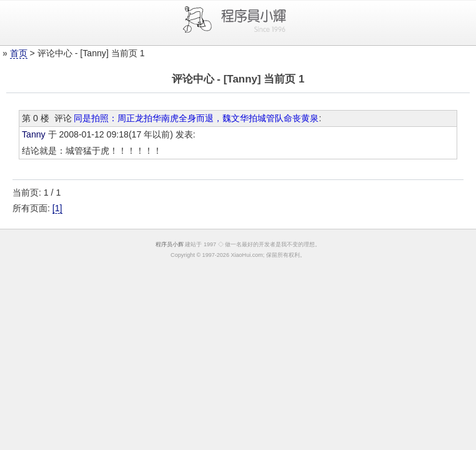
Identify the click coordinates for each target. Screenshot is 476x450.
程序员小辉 (170, 244)
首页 (19, 53)
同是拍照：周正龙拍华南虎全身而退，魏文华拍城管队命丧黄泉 (196, 118)
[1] (57, 208)
